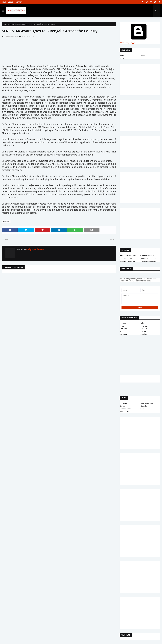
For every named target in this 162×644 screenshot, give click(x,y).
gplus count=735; (126, 259)
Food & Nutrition (147, 403)
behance (144, 332)
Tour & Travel (125, 412)
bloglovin (123, 329)
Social (143, 409)
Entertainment (125, 409)
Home (4, 2)
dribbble (144, 329)
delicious (144, 334)
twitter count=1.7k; (147, 256)
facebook (123, 323)
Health (122, 406)
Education (123, 403)
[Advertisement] (59, 295)
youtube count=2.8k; (148, 259)
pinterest (144, 326)
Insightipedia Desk (11, 36)
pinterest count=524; (127, 261)
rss (121, 332)
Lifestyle (144, 406)
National (12, 24)
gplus (122, 326)
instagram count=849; (149, 261)
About (11, 2)
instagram (123, 334)
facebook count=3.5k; (128, 256)
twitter (143, 323)
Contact (18, 2)
